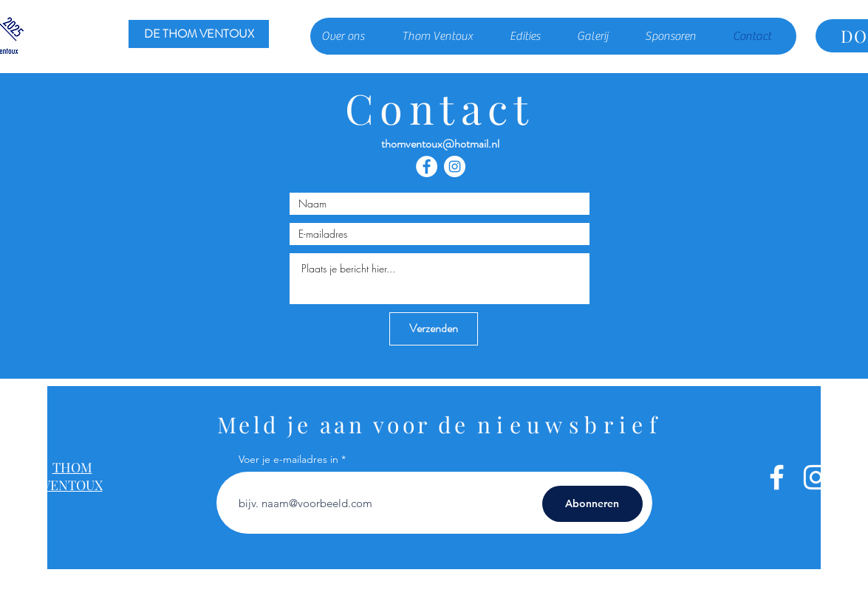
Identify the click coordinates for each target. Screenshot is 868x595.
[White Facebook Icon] (777, 477)
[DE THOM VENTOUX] (199, 34)
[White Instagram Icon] (816, 477)
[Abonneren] (592, 504)
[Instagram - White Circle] (455, 166)
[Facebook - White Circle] (427, 166)
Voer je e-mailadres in (288, 459)
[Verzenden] (434, 329)
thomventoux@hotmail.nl (440, 144)
